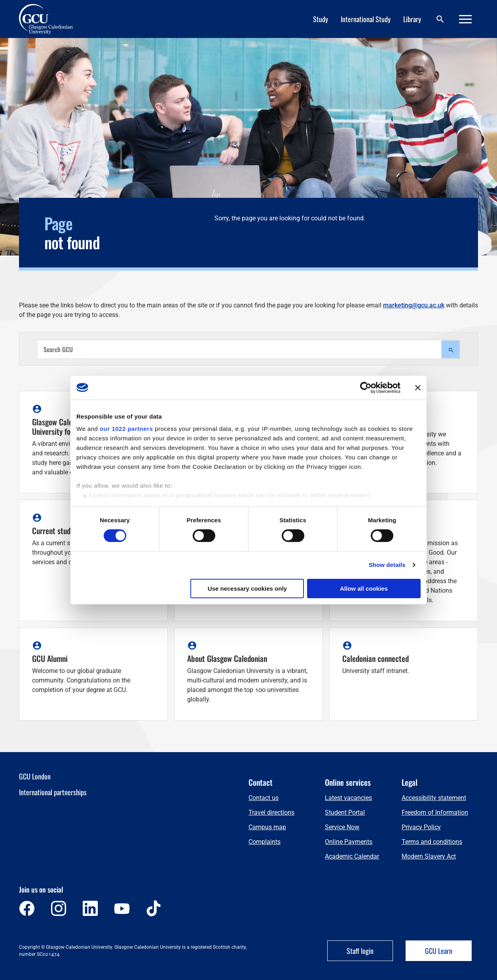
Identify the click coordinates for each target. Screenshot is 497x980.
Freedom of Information (435, 812)
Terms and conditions (432, 842)
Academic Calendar (352, 856)
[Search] (440, 19)
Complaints (265, 842)
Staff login (360, 951)
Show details (387, 565)
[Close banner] (418, 387)
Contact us (264, 798)
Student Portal (345, 812)
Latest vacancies (348, 798)
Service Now (342, 827)
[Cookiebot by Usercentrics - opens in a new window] (366, 387)
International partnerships (53, 792)
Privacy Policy (421, 827)
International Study (366, 19)
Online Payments (349, 842)
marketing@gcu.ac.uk (414, 305)
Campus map (267, 827)
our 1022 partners (126, 429)
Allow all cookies (364, 589)
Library (412, 19)
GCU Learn (439, 951)
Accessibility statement (434, 798)
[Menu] (465, 19)
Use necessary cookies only (247, 589)
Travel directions (271, 812)
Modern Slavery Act (429, 856)
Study (321, 19)
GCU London (35, 776)
